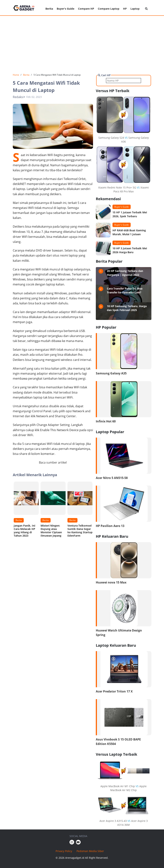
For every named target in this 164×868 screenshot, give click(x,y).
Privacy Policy (64, 851)
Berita (49, 9)
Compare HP (86, 9)
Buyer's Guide (66, 9)
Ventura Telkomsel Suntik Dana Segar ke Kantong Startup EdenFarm (80, 531)
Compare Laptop (109, 9)
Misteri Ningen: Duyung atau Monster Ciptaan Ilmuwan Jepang (51, 531)
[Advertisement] (82, 44)
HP (125, 9)
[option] (26, 510)
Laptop (135, 9)
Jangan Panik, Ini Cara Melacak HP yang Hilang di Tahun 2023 (24, 531)
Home (16, 75)
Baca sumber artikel (53, 462)
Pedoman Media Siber (90, 851)
